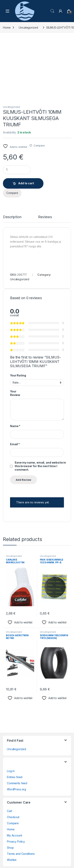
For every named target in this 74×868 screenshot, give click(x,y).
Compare (39, 87)
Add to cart (26, 125)
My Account (15, 777)
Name (15, 367)
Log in (11, 712)
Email (15, 386)
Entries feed (15, 719)
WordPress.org (16, 731)
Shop (10, 789)
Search (52, 11)
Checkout (13, 759)
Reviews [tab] (45, 159)
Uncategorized (28, 27)
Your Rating (18, 317)
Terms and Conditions (21, 795)
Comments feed (17, 725)
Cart (9, 752)
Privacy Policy (16, 783)
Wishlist (12, 801)
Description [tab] (12, 159)
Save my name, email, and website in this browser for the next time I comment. (40, 407)
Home (7, 27)
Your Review (15, 335)
